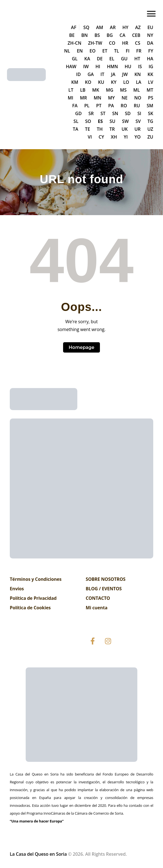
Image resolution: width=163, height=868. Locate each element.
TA (76, 129)
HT (137, 59)
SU (112, 121)
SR (91, 113)
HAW (71, 66)
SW (125, 121)
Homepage (81, 347)
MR (84, 98)
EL (112, 59)
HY (126, 27)
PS (151, 98)
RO (124, 106)
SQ (86, 27)
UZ (150, 129)
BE (72, 35)
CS (138, 43)
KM (75, 82)
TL (117, 51)
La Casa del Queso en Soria (38, 854)
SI (139, 113)
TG (150, 121)
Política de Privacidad (33, 598)
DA (150, 43)
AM (100, 27)
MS (123, 90)
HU (128, 66)
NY (150, 35)
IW (86, 66)
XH (114, 137)
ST (103, 113)
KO (88, 82)
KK (150, 74)
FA (75, 106)
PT (99, 106)
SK (151, 113)
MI (71, 98)
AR (113, 27)
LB (83, 90)
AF (74, 27)
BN (84, 35)
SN (115, 113)
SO (88, 121)
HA (150, 59)
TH (100, 129)
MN (98, 98)
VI (90, 137)
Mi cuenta (97, 608)
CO (112, 43)
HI (98, 66)
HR (125, 43)
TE (88, 129)
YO (138, 137)
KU (101, 82)
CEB (136, 35)
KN (138, 74)
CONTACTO (98, 598)
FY (151, 51)
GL (75, 59)
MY (111, 98)
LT (71, 90)
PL (87, 106)
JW (125, 74)
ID (79, 74)
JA (113, 74)
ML (137, 90)
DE (100, 59)
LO (126, 82)
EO (93, 51)
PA (111, 106)
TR (112, 129)
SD (128, 113)
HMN (112, 66)
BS (97, 35)
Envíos (17, 589)
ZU (150, 137)
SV (138, 121)
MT (150, 90)
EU (150, 27)
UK (124, 129)
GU (124, 59)
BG (110, 35)
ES (100, 121)
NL (67, 51)
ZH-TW (95, 43)
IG (151, 66)
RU (137, 106)
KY (114, 82)
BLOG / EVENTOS (104, 589)
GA (91, 74)
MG (109, 90)
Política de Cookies (30, 608)
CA (122, 35)
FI (128, 51)
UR (138, 129)
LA (139, 82)
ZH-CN (74, 43)
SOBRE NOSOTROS (106, 579)
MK (96, 90)
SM (150, 106)
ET (105, 51)
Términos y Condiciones (36, 579)
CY (101, 137)
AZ (138, 27)
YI (126, 137)
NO (138, 98)
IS (140, 66)
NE (124, 98)
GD (78, 113)
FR (139, 51)
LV (151, 82)
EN (80, 51)
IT (102, 74)
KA (87, 59)
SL (76, 121)
